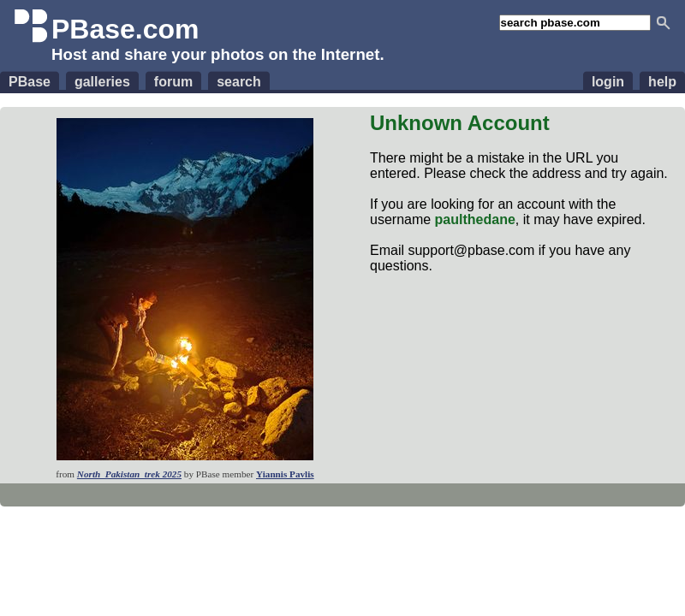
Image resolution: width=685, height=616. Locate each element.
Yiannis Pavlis (285, 474)
